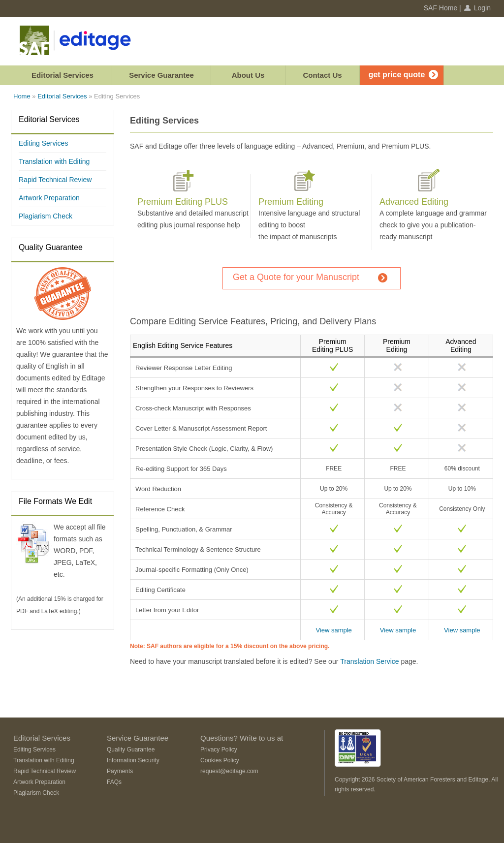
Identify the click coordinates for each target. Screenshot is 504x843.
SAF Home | (442, 8)
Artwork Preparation (49, 198)
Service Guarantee (161, 75)
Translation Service (369, 661)
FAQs (114, 782)
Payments (120, 771)
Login (482, 8)
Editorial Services (63, 75)
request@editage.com (229, 771)
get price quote (397, 75)
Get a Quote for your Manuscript (296, 277)
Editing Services (43, 143)
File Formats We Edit (55, 501)
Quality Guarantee (51, 247)
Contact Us (322, 75)
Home (22, 96)
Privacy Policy (219, 749)
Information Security (133, 760)
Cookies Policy (220, 760)
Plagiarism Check (46, 216)
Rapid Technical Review (55, 180)
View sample (333, 630)
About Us (248, 75)
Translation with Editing (54, 161)
